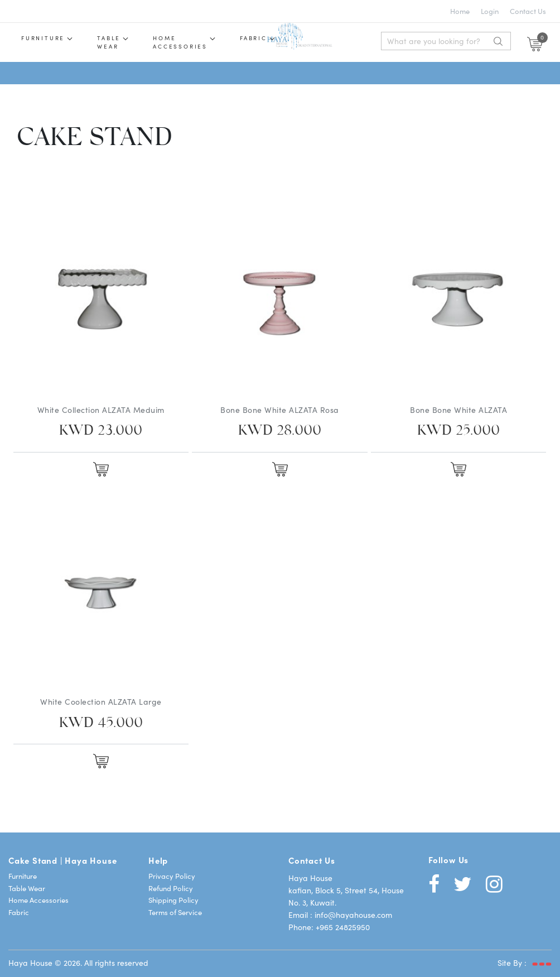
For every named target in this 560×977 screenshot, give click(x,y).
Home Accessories (180, 42)
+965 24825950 (343, 927)
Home (460, 11)
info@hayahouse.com (353, 915)
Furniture (43, 38)
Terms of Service (175, 912)
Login (490, 11)
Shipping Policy (173, 900)
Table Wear (27, 888)
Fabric (254, 38)
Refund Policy (171, 888)
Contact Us (528, 11)
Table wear (109, 42)
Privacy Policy (172, 876)
